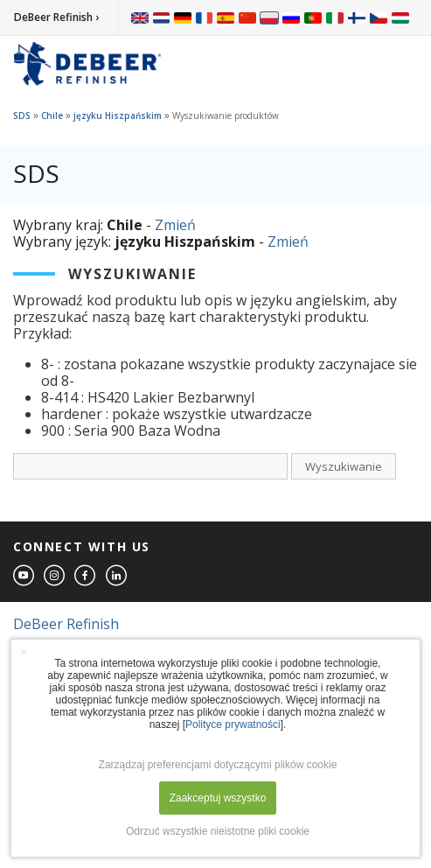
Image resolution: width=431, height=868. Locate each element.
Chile (52, 115)
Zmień (175, 225)
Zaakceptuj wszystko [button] (218, 798)
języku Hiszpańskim (118, 115)
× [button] (24, 652)
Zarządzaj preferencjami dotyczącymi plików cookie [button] (218, 765)
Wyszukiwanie (344, 466)
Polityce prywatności (233, 724)
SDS (22, 115)
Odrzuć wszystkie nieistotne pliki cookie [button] (218, 831)
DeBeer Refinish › (56, 17)
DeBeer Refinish (66, 624)
